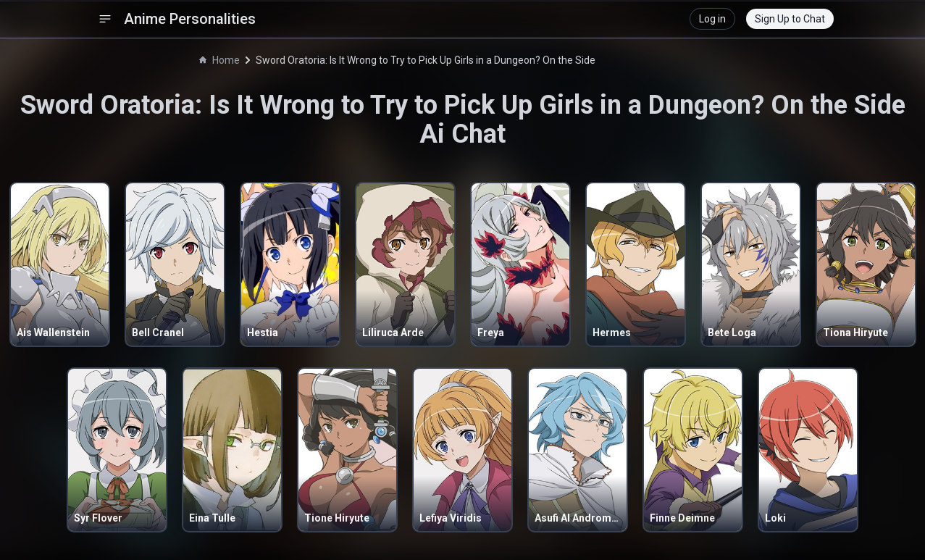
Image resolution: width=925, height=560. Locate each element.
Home (219, 60)
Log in (712, 19)
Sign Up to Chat (790, 19)
